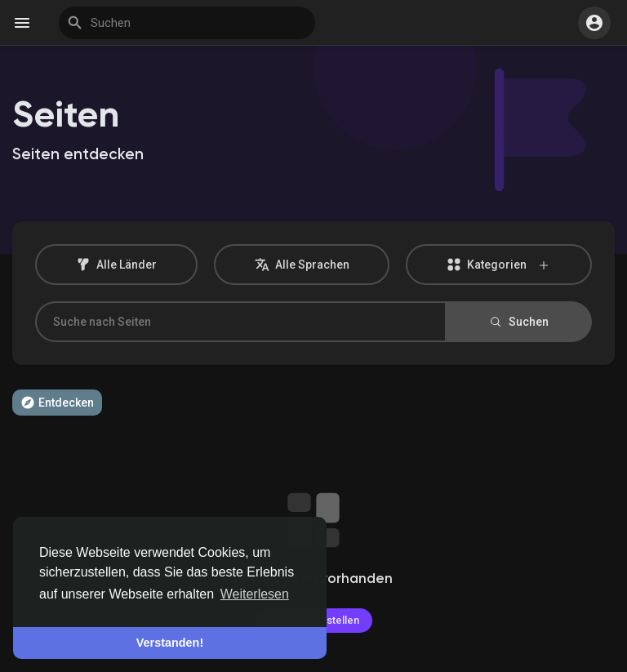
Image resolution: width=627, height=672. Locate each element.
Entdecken (57, 403)
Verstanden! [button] (170, 643)
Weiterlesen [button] (255, 594)
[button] (594, 23)
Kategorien (499, 265)
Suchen (518, 322)
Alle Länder (116, 265)
